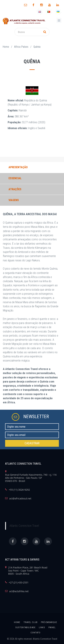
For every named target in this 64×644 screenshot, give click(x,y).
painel (52, 627)
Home (6, 47)
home (17, 622)
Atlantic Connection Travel (24, 526)
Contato (35, 633)
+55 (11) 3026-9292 (19, 490)
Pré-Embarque (49, 622)
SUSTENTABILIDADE (25, 627)
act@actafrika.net (19, 591)
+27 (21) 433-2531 (19, 583)
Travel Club (31, 622)
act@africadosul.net (20, 499)
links (42, 627)
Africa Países (21, 47)
